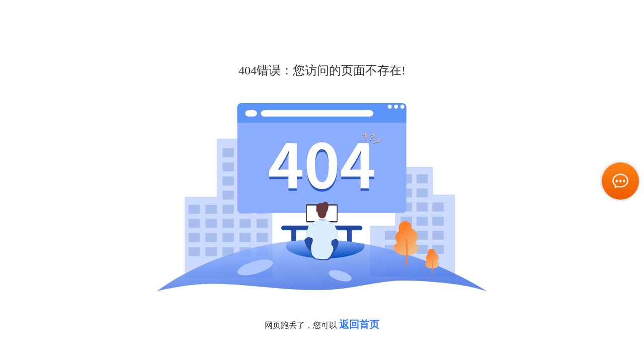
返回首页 (359, 324)
